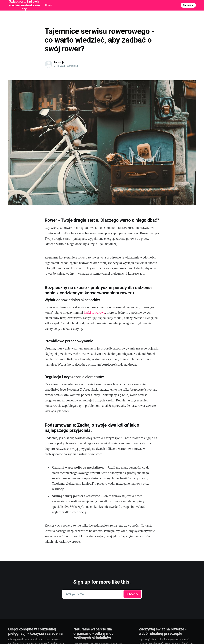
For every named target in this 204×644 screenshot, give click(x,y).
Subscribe (188, 5)
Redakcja (59, 62)
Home (49, 5)
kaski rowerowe (95, 313)
